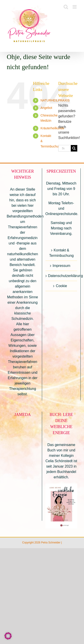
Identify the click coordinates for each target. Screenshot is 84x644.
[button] (8, 636)
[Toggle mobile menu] (75, 7)
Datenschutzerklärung (62, 276)
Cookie (61, 286)
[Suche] (74, 148)
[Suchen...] (65, 148)
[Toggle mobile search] (66, 7)
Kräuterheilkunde (52, 128)
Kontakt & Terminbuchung (61, 253)
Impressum (61, 266)
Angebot (46, 108)
